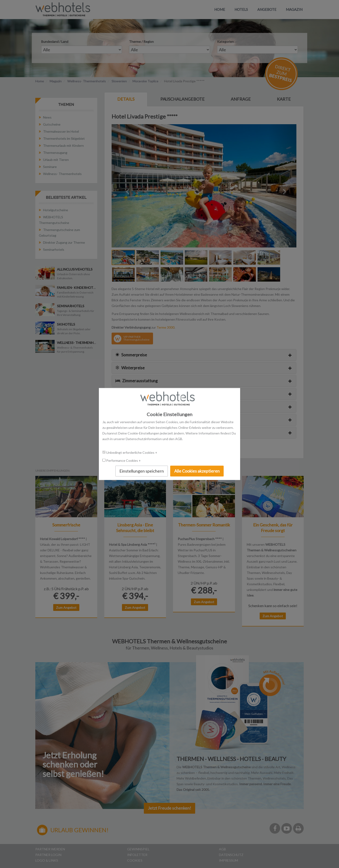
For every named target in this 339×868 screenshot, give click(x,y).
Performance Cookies (122, 460)
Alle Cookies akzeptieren (197, 471)
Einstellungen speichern (142, 471)
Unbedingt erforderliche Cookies (131, 452)
